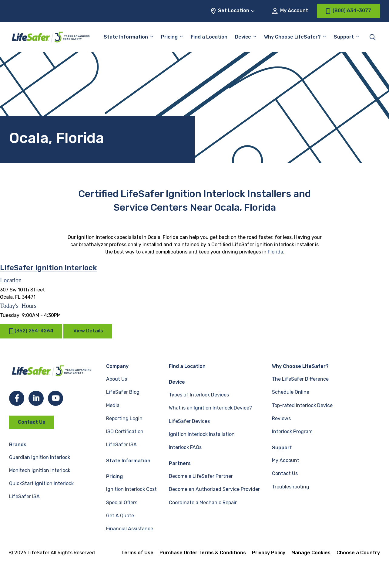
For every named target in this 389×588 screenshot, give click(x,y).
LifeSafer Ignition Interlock (49, 268)
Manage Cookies (311, 553)
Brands (18, 445)
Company (117, 366)
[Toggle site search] (373, 37)
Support (344, 37)
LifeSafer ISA (24, 496)
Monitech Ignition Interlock (40, 470)
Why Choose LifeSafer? (292, 37)
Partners (180, 463)
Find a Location (209, 37)
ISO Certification (125, 432)
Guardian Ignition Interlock (40, 457)
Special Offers (122, 503)
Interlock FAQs (185, 447)
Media (113, 405)
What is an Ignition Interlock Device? (210, 408)
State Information (126, 37)
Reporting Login (124, 418)
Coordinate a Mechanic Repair (203, 503)
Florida (275, 252)
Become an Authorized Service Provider (214, 489)
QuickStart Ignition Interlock (41, 483)
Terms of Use (137, 553)
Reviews (281, 418)
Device (243, 37)
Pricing (169, 37)
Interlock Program (292, 432)
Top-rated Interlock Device (302, 405)
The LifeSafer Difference (300, 379)
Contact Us (32, 422)
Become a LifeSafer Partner (201, 476)
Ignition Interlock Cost (131, 489)
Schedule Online (291, 392)
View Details (88, 331)
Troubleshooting (291, 487)
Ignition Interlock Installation (202, 434)
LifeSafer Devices (189, 421)
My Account (290, 11)
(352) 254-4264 (31, 331)
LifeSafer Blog (123, 392)
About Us (117, 379)
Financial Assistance (130, 529)
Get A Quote (120, 516)
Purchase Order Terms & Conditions (203, 553)
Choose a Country (358, 553)
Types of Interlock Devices (199, 395)
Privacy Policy (269, 553)
